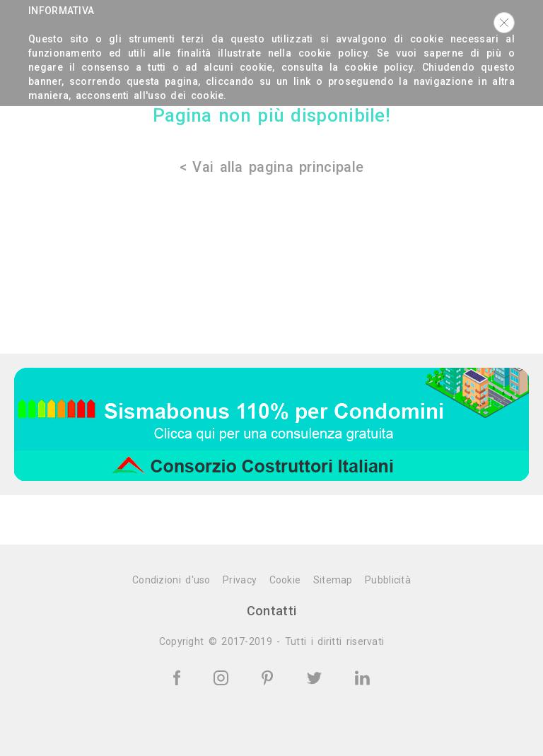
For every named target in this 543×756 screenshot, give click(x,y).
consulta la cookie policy (347, 67)
